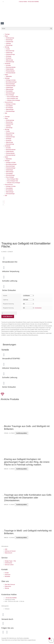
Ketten (6, 75)
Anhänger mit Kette (11, 80)
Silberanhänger (10, 89)
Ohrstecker (9, 58)
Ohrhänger (9, 56)
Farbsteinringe (9, 42)
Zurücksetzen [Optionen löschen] (38, 308)
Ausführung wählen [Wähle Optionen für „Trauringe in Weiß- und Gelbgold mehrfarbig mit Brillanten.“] (22, 538)
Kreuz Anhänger (10, 95)
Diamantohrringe (10, 51)
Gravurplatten (9, 91)
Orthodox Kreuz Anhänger (14, 100)
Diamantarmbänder (11, 67)
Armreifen (8, 65)
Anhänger (7, 78)
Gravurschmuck (9, 102)
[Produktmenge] (9, 313)
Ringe (6, 36)
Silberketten (9, 76)
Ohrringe (7, 47)
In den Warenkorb (8, 316)
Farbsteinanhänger (11, 86)
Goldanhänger (9, 87)
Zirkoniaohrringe (10, 62)
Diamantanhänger (10, 84)
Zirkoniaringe (9, 45)
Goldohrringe (9, 53)
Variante (5, 296)
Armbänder (8, 64)
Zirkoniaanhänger (10, 93)
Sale (6, 113)
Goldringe (8, 43)
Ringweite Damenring (8, 304)
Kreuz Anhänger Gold (12, 98)
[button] (27, 25)
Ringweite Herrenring (8, 308)
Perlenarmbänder (10, 71)
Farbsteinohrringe (10, 54)
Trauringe (7, 34)
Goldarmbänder (10, 69)
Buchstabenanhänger (11, 82)
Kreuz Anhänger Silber (13, 97)
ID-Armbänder (9, 108)
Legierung (6, 300)
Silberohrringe (9, 60)
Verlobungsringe (10, 38)
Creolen (8, 49)
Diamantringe (9, 40)
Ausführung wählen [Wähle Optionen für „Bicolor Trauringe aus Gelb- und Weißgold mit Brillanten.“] (22, 433)
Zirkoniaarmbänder (11, 73)
